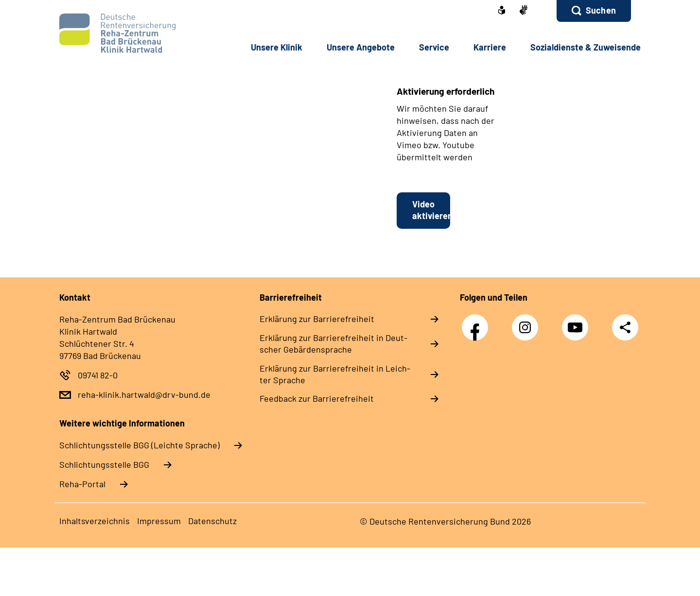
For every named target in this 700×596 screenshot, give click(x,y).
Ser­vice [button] (434, 47)
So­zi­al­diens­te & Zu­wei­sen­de (586, 47)
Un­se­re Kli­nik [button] (277, 47)
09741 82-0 (98, 375)
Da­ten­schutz (212, 521)
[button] (594, 11)
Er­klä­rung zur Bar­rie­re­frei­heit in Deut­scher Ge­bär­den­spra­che (333, 343)
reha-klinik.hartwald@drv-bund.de (144, 394)
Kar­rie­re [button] (490, 47)
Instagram (527, 322)
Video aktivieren (431, 210)
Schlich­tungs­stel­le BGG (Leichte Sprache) (140, 445)
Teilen (625, 327)
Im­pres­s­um (159, 521)
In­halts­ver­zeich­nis (95, 521)
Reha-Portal (82, 484)
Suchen (601, 10)
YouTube (577, 322)
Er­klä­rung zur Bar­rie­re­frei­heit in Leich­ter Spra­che (335, 374)
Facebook (477, 322)
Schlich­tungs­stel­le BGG (104, 464)
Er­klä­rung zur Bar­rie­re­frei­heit (317, 319)
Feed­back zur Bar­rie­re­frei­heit (317, 398)
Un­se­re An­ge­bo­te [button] (361, 47)
